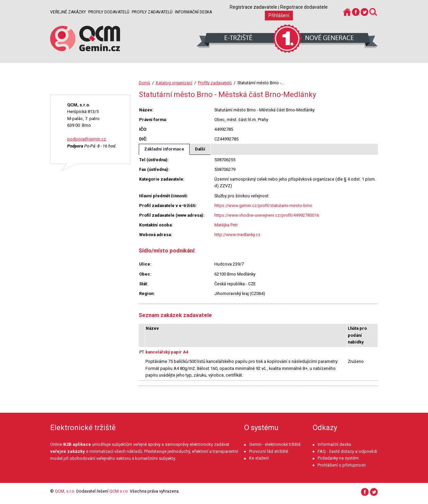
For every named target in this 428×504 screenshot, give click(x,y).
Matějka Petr (226, 225)
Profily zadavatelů (152, 12)
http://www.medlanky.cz (237, 235)
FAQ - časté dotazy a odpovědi (347, 451)
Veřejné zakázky (68, 12)
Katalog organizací (174, 83)
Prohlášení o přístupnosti (342, 465)
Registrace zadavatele (253, 7)
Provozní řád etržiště (269, 451)
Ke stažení (259, 458)
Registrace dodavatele (304, 7)
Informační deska (193, 12)
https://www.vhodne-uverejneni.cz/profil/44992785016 (267, 215)
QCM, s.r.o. (65, 491)
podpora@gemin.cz (87, 139)
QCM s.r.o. (119, 491)
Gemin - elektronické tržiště (275, 444)
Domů (144, 83)
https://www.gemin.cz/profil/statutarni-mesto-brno (263, 206)
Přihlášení (279, 15)
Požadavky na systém (338, 458)
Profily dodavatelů (109, 12)
